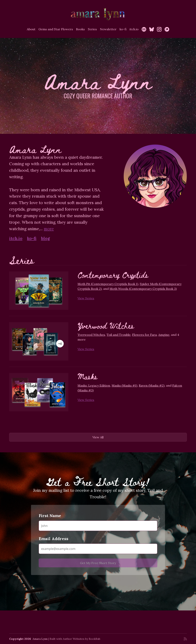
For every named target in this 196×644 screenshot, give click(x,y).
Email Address (53, 539)
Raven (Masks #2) (152, 385)
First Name (50, 516)
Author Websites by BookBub (82, 639)
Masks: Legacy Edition (94, 385)
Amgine (164, 335)
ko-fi (123, 29)
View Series (86, 298)
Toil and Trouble (119, 335)
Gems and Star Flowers (56, 29)
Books (80, 29)
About (31, 29)
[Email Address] (98, 549)
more (49, 229)
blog (45, 238)
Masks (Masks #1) (124, 385)
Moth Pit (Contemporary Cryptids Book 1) (108, 284)
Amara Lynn (40, 639)
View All (98, 437)
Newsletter (108, 29)
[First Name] (98, 526)
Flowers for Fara (144, 335)
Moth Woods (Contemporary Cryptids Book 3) (143, 289)
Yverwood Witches (106, 326)
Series (92, 29)
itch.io (134, 29)
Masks (87, 376)
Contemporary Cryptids (113, 275)
